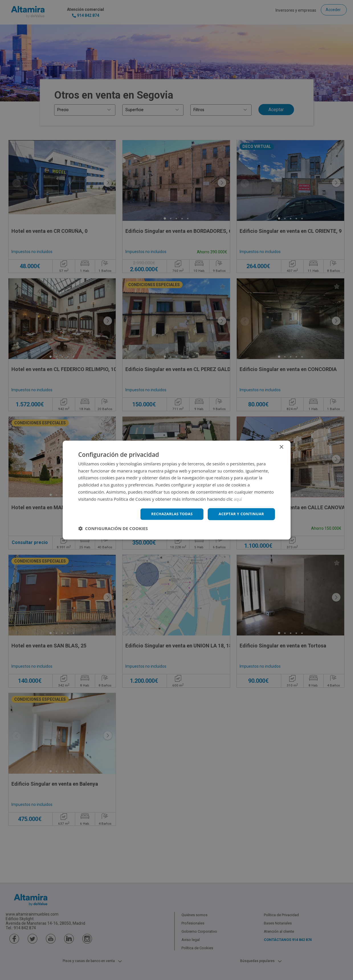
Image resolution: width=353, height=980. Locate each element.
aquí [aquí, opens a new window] (238, 498)
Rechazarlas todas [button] (167, 514)
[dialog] (176, 490)
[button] (113, 529)
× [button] (281, 447)
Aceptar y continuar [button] (240, 514)
